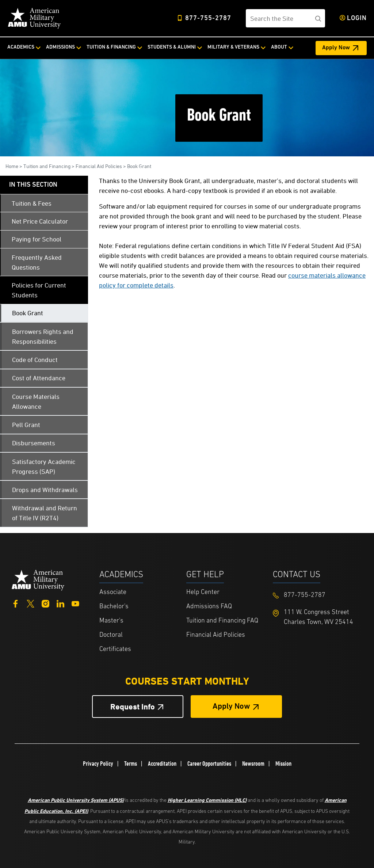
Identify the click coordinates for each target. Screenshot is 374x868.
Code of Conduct (35, 360)
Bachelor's (114, 607)
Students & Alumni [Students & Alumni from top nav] (172, 47)
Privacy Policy (98, 764)
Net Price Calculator (40, 221)
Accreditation (162, 764)
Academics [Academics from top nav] (21, 47)
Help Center (203, 592)
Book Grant (139, 166)
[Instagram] (45, 603)
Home (12, 166)
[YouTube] (75, 603)
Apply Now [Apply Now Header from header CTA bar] (336, 48)
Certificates (115, 649)
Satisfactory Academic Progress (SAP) (44, 467)
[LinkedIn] (60, 603)
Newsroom (253, 764)
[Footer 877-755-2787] (316, 595)
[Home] (34, 18)
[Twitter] (30, 603)
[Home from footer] (38, 579)
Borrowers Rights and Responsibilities (43, 336)
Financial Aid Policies (99, 166)
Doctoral (111, 635)
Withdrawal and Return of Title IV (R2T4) (45, 513)
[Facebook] (16, 603)
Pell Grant (26, 425)
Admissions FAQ (209, 607)
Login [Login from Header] (357, 18)
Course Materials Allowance (36, 401)
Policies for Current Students (39, 290)
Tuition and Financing (47, 166)
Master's (111, 621)
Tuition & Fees (32, 203)
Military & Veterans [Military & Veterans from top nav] (233, 47)
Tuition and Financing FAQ (222, 621)
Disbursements (34, 443)
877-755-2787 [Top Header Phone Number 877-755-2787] (208, 18)
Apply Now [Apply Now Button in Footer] (231, 707)
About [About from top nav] (279, 47)
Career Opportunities (209, 764)
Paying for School (37, 239)
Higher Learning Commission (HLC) (207, 800)
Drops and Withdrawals (45, 490)
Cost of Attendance (39, 378)
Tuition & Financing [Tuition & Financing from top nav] (111, 47)
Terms (131, 764)
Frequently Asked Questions (37, 262)
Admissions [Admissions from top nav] (60, 47)
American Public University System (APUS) (76, 800)
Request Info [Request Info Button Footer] (133, 707)
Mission (283, 764)
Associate (113, 592)
